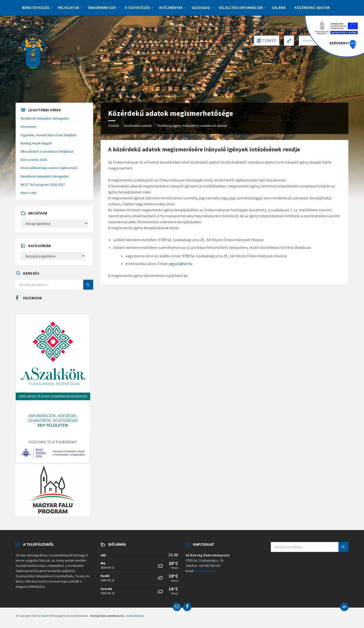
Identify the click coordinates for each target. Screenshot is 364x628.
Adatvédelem (135, 616)
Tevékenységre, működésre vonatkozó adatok (192, 126)
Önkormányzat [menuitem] (102, 8)
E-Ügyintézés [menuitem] (138, 8)
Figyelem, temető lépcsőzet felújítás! (49, 135)
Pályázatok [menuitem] (69, 8)
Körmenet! (28, 127)
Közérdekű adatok (138, 126)
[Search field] (54, 285)
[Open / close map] (266, 41)
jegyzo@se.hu (180, 264)
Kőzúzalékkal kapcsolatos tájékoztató (49, 168)
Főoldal (114, 126)
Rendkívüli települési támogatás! (45, 118)
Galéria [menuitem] (279, 8)
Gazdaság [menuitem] (201, 8)
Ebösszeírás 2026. (34, 160)
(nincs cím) (28, 193)
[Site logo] (33, 52)
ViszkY (45, 616)
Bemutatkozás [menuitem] (36, 8)
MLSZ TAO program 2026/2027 (43, 184)
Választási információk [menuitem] (241, 8)
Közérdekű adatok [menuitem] (312, 8)
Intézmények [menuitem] (171, 8)
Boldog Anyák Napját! (36, 143)
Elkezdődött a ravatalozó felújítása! (47, 151)
